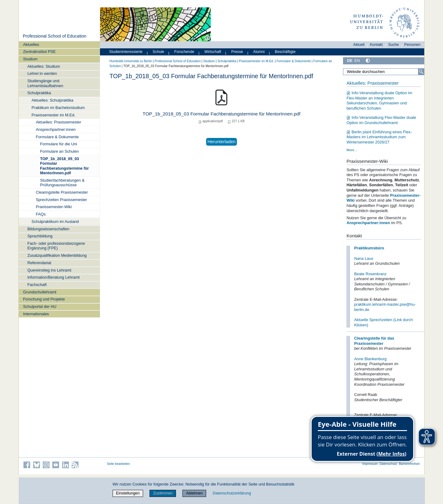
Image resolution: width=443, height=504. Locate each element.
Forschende (184, 52)
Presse (237, 52)
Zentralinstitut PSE (39, 52)
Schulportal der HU (40, 306)
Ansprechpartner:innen (56, 129)
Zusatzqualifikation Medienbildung (57, 255)
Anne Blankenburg (370, 359)
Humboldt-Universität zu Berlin (131, 61)
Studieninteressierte (126, 52)
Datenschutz (388, 464)
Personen (412, 45)
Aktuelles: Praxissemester (58, 122)
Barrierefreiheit (409, 464)
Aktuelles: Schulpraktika (53, 100)
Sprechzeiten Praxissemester (61, 200)
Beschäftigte (285, 52)
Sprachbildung (40, 236)
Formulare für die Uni (58, 144)
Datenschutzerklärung (232, 493)
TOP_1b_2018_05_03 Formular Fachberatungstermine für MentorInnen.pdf (64, 166)
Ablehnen (194, 493)
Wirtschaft (213, 52)
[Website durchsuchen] (384, 72)
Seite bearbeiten (119, 464)
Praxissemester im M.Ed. (54, 115)
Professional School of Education (55, 36)
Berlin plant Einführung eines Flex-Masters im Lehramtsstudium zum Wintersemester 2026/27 (379, 137)
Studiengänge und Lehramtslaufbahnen (45, 83)
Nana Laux (364, 258)
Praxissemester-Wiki (54, 207)
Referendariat (39, 263)
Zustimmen (163, 493)
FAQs (41, 214)
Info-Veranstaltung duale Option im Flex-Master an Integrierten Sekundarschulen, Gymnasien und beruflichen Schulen (379, 101)
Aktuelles (31, 44)
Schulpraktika (39, 93)
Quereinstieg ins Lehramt (49, 270)
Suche (394, 45)
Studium (30, 59)
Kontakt (376, 45)
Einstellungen (128, 493)
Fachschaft (37, 285)
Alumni (259, 52)
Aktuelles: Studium (44, 66)
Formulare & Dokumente (57, 137)
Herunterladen (221, 142)
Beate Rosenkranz (370, 274)
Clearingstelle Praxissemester (62, 192)
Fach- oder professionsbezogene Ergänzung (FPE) (56, 246)
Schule (158, 52)
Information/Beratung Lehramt (54, 277)
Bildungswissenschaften (48, 229)
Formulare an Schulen (59, 151)
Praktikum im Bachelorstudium (58, 108)
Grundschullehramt (40, 292)
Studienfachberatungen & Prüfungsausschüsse (62, 183)
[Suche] (421, 72)
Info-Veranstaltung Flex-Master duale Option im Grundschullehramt (381, 120)
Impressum (370, 464)
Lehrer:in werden (42, 73)
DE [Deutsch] (350, 60)
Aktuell (359, 45)
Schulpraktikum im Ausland (55, 222)
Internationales (36, 314)
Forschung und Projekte (44, 299)
